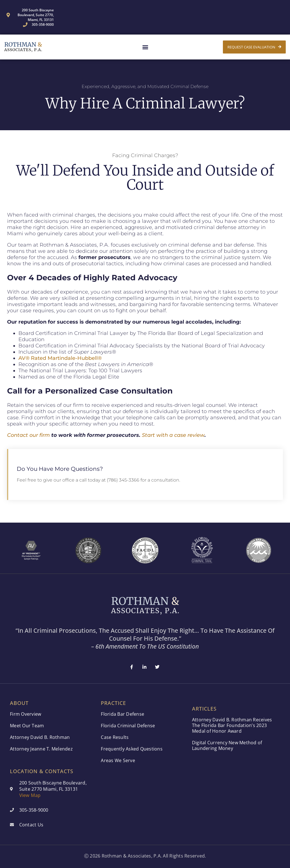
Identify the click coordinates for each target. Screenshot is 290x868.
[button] (145, 47)
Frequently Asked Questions (132, 749)
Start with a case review (173, 435)
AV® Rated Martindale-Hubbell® (60, 358)
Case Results (115, 737)
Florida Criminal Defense (128, 726)
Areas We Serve (118, 760)
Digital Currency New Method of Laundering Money (227, 745)
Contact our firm (28, 435)
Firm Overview (25, 714)
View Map (30, 795)
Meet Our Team (27, 726)
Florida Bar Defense (122, 714)
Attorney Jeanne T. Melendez (41, 749)
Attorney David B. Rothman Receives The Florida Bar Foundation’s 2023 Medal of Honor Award (232, 725)
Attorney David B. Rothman (40, 737)
